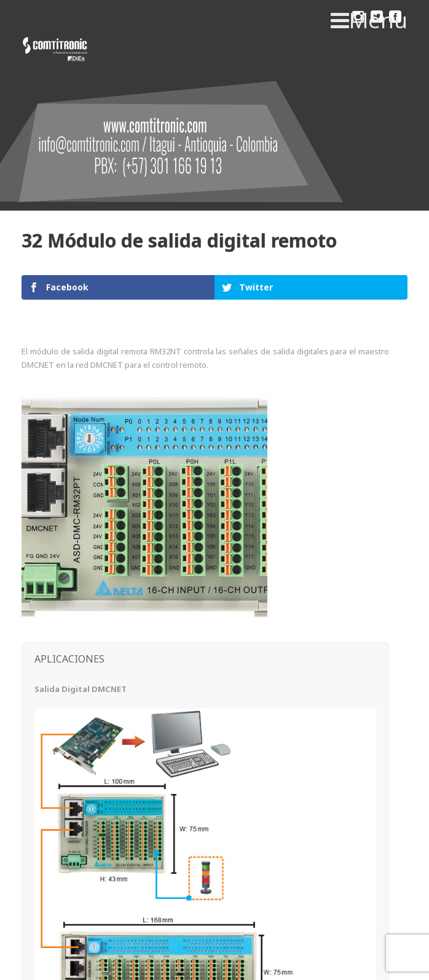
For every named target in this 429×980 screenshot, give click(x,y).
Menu (369, 20)
